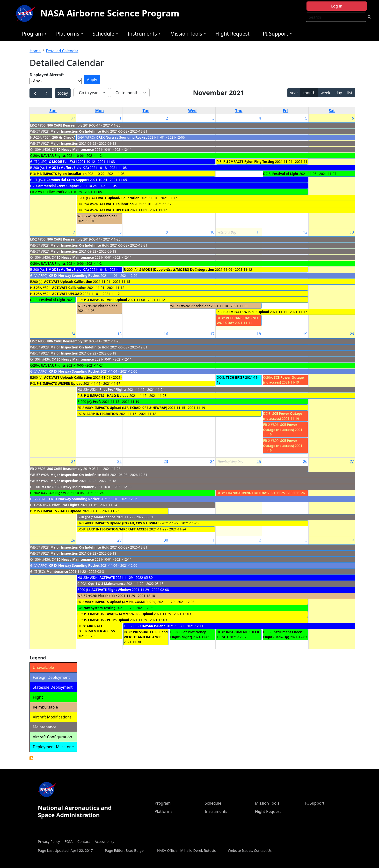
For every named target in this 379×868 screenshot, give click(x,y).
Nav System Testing (99, 608)
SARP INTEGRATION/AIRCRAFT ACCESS (117, 529)
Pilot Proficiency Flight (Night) (188, 634)
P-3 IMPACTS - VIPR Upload (106, 300)
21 (73, 461)
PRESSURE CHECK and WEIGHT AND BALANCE (146, 634)
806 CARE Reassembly (65, 125)
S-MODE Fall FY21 (63, 162)
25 (259, 461)
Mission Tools (187, 34)
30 (166, 540)
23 (166, 461)
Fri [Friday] (285, 111)
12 (305, 232)
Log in (337, 6)
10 (212, 232)
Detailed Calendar (62, 51)
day (339, 93)
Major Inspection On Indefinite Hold (80, 131)
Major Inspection (64, 143)
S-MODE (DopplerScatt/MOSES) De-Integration (177, 269)
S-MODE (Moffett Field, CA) (67, 168)
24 (212, 461)
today (63, 93)
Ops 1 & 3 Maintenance (107, 584)
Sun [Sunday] (53, 111)
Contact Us (263, 850)
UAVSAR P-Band (153, 626)
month (309, 93)
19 (305, 334)
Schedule (104, 34)
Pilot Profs (55, 192)
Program (33, 34)
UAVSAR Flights (53, 155)
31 (73, 118)
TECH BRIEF (235, 377)
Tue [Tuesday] (146, 111)
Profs (97, 402)
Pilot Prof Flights (113, 389)
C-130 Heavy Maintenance (73, 149)
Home (35, 51)
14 (73, 334)
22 (119, 461)
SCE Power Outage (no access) (280, 427)
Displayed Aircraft (47, 75)
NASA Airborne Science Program (110, 13)
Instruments (143, 34)
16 (166, 334)
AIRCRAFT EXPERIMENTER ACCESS (96, 628)
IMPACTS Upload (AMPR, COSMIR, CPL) (125, 602)
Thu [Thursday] (239, 111)
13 (352, 232)
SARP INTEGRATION (102, 414)
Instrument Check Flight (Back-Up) (283, 634)
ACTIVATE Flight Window (111, 590)
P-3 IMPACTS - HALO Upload (106, 396)
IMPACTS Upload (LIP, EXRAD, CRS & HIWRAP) (131, 408)
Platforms (69, 34)
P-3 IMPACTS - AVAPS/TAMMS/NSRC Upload (119, 614)
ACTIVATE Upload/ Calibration (115, 198)
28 (73, 540)
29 (119, 540)
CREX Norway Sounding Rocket (122, 137)
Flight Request (232, 34)
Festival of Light (285, 174)
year (294, 93)
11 (259, 232)
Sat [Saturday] (332, 111)
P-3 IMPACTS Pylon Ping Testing (249, 162)
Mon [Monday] (100, 111)
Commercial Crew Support (68, 180)
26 (305, 461)
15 (119, 334)
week (325, 93)
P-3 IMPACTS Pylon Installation (62, 174)
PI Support (276, 34)
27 (352, 461)
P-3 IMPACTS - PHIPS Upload (107, 620)
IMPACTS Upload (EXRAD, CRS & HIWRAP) (128, 523)
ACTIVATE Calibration (117, 204)
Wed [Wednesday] (192, 111)
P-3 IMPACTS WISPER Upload (246, 312)
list (350, 93)
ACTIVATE (107, 577)
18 (259, 334)
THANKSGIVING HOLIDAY (246, 493)
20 (352, 334)
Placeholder (107, 216)
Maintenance (105, 517)
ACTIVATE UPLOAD (114, 210)
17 (212, 334)
